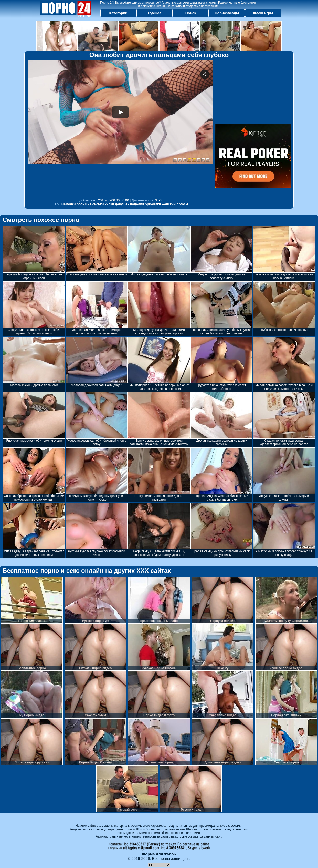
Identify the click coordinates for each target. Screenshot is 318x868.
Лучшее (155, 13)
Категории (118, 13)
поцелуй (137, 204)
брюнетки (153, 204)
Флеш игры (263, 13)
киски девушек (117, 204)
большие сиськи (90, 204)
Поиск (191, 13)
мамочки (69, 204)
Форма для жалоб (159, 854)
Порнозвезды (227, 13)
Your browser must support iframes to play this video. (120, 128)
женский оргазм (175, 204)
